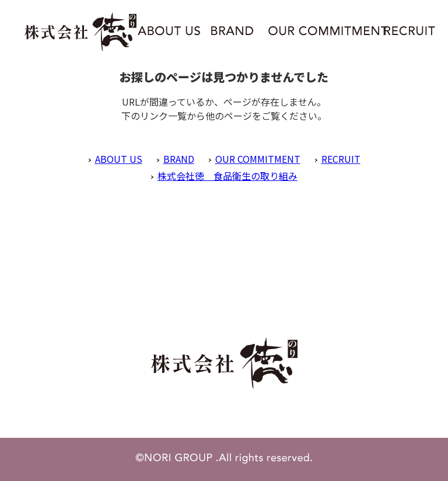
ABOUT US (119, 159)
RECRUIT (341, 159)
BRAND (179, 159)
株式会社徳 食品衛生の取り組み (228, 176)
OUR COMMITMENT (258, 159)
